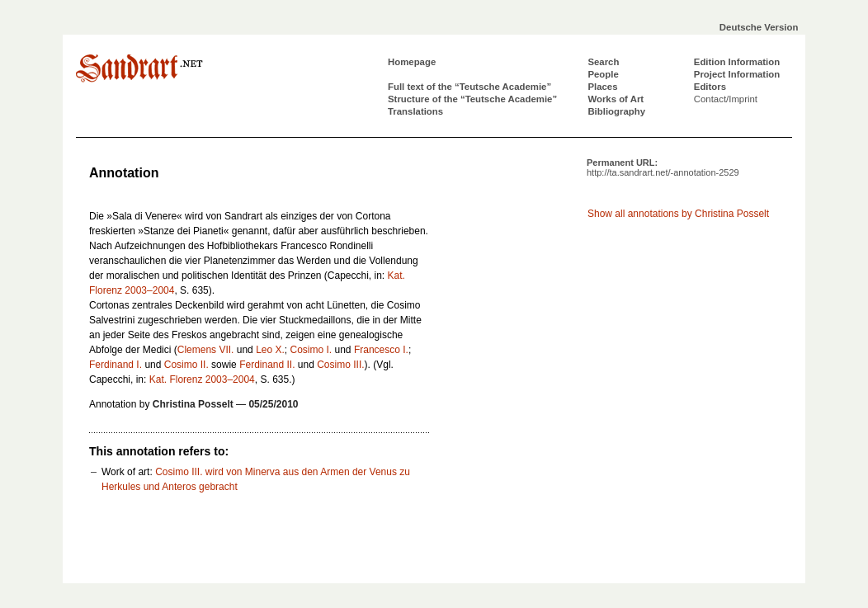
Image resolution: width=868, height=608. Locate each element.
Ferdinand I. (116, 365)
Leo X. (270, 350)
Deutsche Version (759, 27)
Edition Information (737, 62)
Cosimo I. (311, 350)
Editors (710, 87)
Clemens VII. (206, 350)
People (603, 74)
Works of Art (616, 99)
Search (603, 62)
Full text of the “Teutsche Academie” (469, 87)
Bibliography (616, 111)
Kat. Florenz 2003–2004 (202, 379)
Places (602, 87)
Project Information (737, 74)
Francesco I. (381, 350)
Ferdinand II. (267, 365)
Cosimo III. (340, 365)
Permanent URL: (663, 167)
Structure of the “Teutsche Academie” (472, 99)
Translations (415, 111)
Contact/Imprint (726, 99)
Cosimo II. (186, 365)
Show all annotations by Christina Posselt (678, 214)
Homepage (412, 62)
